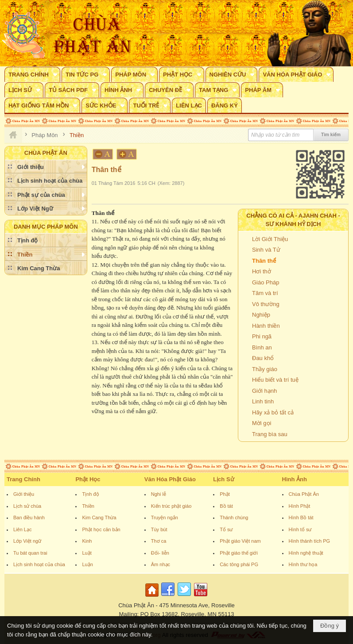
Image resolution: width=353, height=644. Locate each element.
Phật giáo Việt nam (240, 541)
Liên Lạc (22, 529)
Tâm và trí (265, 293)
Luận (87, 564)
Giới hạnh (264, 391)
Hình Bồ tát (301, 517)
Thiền (88, 506)
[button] (32, 74)
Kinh (87, 541)
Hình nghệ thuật (306, 553)
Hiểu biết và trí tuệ (275, 380)
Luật (87, 553)
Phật (225, 494)
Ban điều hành (29, 517)
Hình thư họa (303, 564)
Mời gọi (262, 423)
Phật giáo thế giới (239, 553)
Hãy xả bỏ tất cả (273, 412)
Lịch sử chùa (27, 506)
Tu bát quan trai (30, 553)
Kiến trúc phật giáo (171, 506)
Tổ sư (226, 529)
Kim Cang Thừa (99, 517)
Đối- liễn (160, 553)
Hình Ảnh (295, 479)
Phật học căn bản (101, 529)
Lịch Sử (223, 479)
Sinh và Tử (266, 250)
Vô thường (266, 304)
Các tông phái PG (239, 564)
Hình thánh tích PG (310, 541)
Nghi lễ (159, 494)
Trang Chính (23, 479)
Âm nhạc (161, 564)
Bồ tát (226, 506)
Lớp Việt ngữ (27, 541)
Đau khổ (263, 358)
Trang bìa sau (270, 434)
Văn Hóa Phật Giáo (170, 479)
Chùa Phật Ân (304, 494)
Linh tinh (263, 401)
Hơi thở (262, 271)
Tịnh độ (90, 494)
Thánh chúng (234, 517)
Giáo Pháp (266, 282)
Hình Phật (300, 506)
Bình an (262, 347)
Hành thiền (266, 326)
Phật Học (88, 479)
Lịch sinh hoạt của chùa (39, 564)
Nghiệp (261, 315)
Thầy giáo (265, 369)
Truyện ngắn (165, 517)
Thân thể (264, 261)
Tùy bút (159, 529)
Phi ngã (262, 336)
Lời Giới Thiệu (270, 239)
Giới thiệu (24, 494)
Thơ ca (159, 541)
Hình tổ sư (300, 529)
